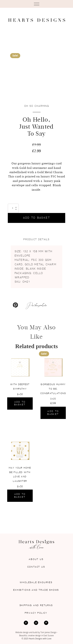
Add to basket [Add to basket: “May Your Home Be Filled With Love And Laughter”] (20, 495)
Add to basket (37, 218)
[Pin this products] (27, 305)
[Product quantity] (13, 208)
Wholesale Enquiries (36, 582)
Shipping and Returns (36, 605)
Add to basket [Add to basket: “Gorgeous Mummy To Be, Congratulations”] (53, 413)
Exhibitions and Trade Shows (36, 590)
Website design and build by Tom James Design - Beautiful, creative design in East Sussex (36, 634)
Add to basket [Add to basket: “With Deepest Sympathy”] (20, 403)
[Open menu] (37, 4)
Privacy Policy (36, 613)
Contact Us (36, 567)
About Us (36, 559)
